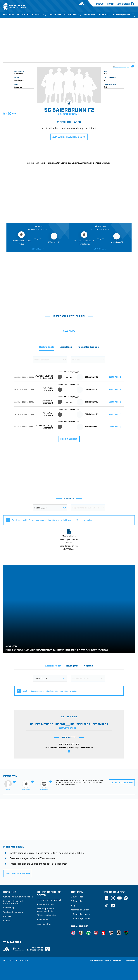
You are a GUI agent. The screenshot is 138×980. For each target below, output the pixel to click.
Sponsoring (9, 908)
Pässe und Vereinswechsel (49, 900)
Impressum (130, 961)
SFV (5, 961)
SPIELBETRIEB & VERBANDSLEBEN (65, 15)
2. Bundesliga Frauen (80, 918)
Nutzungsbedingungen (99, 961)
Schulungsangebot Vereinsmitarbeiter (46, 910)
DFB (11, 961)
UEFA (19, 961)
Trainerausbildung (45, 904)
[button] (5, 114)
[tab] (47, 348)
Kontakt (7, 921)
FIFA (26, 961)
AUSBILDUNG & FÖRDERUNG (98, 15)
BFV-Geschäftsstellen (47, 915)
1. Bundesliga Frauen (80, 914)
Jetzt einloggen (124, 4)
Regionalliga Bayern (80, 910)
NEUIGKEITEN (39, 15)
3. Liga (74, 905)
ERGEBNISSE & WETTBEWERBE (17, 15)
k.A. (106, 74)
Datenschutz (117, 961)
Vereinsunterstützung (13, 912)
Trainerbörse (43, 920)
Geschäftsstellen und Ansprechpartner (13, 902)
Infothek (111, 4)
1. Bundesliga (77, 897)
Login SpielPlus (44, 924)
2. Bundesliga (77, 901)
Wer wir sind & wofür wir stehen (18, 897)
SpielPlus (100, 4)
